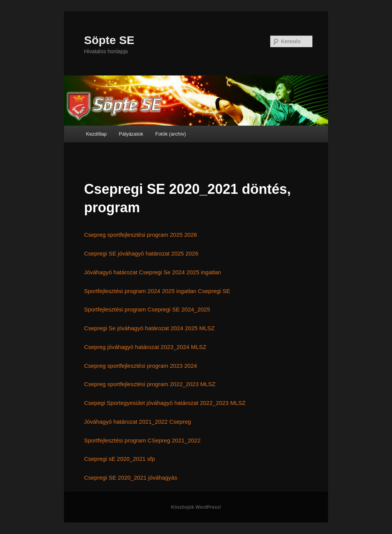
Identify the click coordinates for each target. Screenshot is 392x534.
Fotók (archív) (170, 134)
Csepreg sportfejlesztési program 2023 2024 (140, 366)
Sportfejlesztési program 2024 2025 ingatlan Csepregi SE (157, 291)
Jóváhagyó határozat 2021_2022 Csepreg (137, 422)
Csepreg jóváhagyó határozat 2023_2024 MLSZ (145, 347)
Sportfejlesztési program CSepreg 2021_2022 (142, 440)
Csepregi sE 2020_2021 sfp (119, 459)
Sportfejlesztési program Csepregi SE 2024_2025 (147, 309)
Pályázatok (131, 134)
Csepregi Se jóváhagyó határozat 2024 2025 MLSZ (149, 328)
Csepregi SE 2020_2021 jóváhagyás (131, 477)
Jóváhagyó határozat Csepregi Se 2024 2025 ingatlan (152, 272)
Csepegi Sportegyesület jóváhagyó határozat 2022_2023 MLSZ (165, 403)
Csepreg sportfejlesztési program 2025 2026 (140, 235)
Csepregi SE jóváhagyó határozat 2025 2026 (141, 253)
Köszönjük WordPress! (196, 507)
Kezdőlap (96, 134)
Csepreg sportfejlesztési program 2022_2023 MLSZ (150, 384)
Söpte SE (109, 40)
